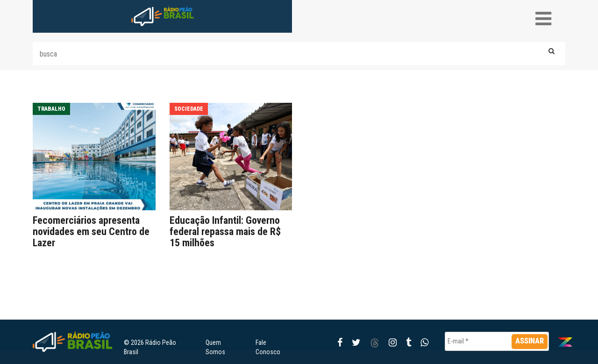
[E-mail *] (497, 341)
